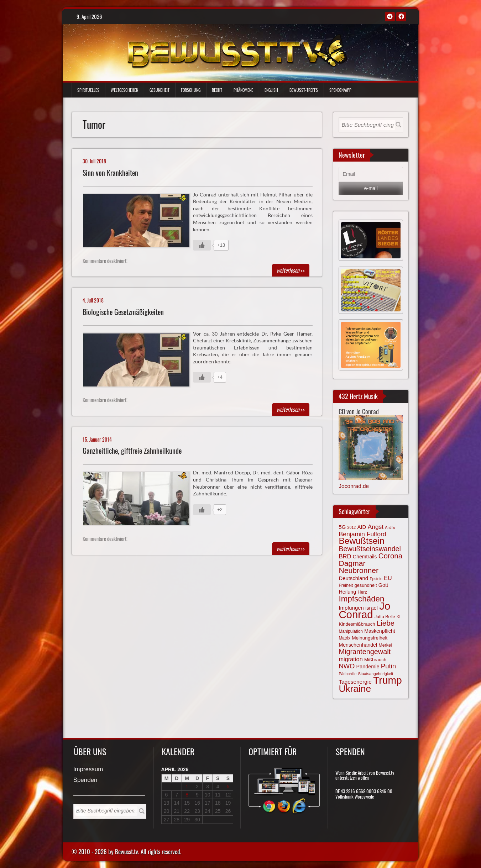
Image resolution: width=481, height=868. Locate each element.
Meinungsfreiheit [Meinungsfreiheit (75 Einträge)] (370, 638)
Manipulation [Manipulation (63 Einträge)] (351, 631)
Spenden (85, 780)
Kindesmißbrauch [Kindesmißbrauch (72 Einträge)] (357, 624)
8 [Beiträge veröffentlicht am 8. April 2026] (187, 795)
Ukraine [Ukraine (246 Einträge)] (355, 689)
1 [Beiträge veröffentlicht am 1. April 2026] (187, 787)
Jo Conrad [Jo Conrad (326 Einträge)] (364, 610)
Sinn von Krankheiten (110, 173)
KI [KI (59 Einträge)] (399, 617)
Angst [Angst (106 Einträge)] (376, 527)
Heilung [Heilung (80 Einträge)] (347, 592)
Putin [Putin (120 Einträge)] (388, 666)
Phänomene (243, 90)
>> (291, 270)
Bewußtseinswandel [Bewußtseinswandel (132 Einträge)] (370, 549)
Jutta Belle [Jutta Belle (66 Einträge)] (385, 617)
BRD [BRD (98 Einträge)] (345, 556)
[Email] (371, 174)
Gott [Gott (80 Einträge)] (383, 585)
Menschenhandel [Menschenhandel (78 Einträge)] (358, 645)
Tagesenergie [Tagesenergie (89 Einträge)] (355, 682)
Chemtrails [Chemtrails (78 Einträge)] (365, 557)
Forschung (191, 90)
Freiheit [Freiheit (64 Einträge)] (346, 585)
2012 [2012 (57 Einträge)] (352, 527)
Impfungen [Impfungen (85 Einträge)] (351, 608)
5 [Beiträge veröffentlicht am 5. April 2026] (228, 787)
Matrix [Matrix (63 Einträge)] (344, 638)
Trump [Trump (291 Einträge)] (388, 680)
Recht (217, 90)
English (271, 90)
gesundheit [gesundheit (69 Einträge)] (365, 585)
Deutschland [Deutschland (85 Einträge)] (353, 578)
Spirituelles (88, 90)
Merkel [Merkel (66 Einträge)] (385, 645)
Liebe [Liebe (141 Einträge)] (386, 623)
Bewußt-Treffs (304, 90)
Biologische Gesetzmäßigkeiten (123, 312)
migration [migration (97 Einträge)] (351, 659)
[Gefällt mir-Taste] (202, 245)
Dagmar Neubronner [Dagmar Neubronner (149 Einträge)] (358, 567)
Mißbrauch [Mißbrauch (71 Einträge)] (375, 660)
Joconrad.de (354, 486)
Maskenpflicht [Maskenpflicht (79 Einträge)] (380, 631)
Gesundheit (160, 90)
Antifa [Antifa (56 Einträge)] (390, 527)
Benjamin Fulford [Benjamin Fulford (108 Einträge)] (362, 534)
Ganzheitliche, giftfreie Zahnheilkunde (132, 451)
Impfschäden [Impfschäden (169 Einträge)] (361, 599)
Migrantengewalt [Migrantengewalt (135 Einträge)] (365, 652)
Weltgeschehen (124, 90)
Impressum (88, 770)
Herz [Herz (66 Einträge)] (362, 592)
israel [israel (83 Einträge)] (372, 608)
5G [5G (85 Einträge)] (342, 527)
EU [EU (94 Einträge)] (388, 578)
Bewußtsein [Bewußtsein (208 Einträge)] (362, 541)
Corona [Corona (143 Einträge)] (391, 556)
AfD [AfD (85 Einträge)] (362, 527)
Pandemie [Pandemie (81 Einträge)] (368, 667)
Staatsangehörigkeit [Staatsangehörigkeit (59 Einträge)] (375, 674)
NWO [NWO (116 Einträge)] (347, 666)
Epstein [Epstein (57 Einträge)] (376, 579)
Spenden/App (340, 90)
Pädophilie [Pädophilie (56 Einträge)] (347, 674)
